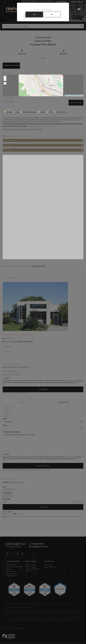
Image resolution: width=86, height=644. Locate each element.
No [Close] (52, 14)
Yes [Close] (34, 14)
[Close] (67, 4)
